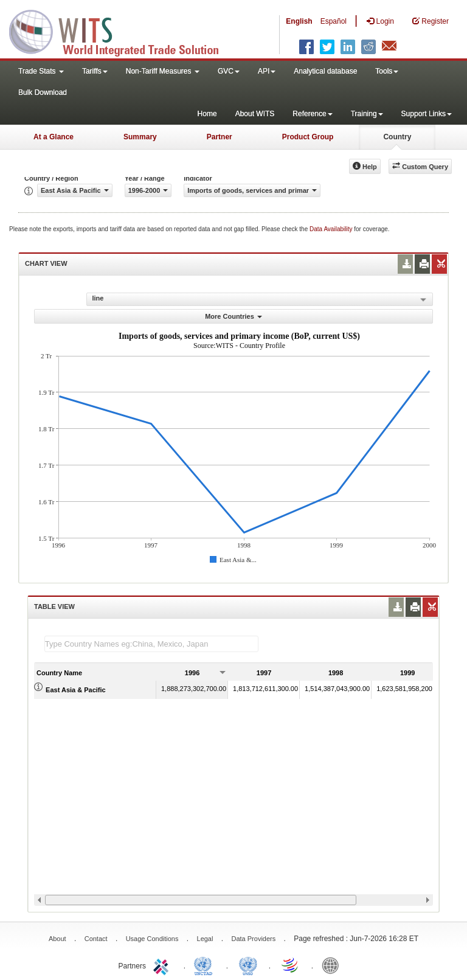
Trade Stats (41, 71)
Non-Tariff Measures (163, 71)
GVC (229, 71)
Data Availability (332, 229)
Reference (312, 114)
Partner (220, 137)
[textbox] (151, 644)
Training (367, 114)
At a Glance (54, 137)
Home (207, 114)
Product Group (308, 137)
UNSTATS (248, 965)
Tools (387, 71)
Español (334, 21)
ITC (163, 965)
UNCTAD (206, 965)
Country (397, 137)
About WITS (255, 114)
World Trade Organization (291, 965)
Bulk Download (43, 92)
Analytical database (325, 71)
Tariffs (95, 71)
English (299, 21)
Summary (140, 137)
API (267, 71)
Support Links (427, 114)
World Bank (333, 965)
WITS (122, 30)
